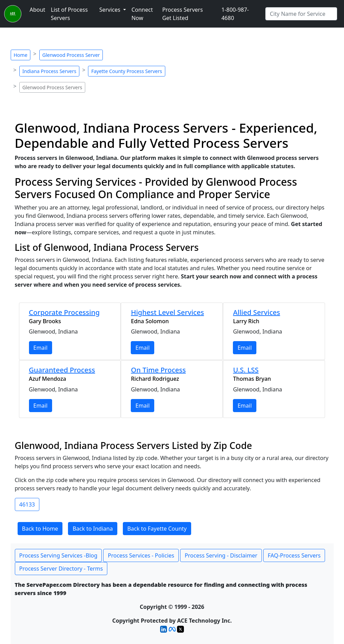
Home (21, 55)
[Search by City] (301, 14)
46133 (27, 504)
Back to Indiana (93, 529)
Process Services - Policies (141, 555)
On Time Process (158, 370)
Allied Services (256, 312)
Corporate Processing (64, 312)
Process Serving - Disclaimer (221, 555)
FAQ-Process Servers (294, 555)
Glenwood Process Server (71, 55)
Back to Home (40, 529)
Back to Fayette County (157, 529)
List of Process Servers (69, 14)
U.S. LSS (246, 370)
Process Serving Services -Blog (58, 555)
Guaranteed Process (62, 370)
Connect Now (142, 14)
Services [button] (111, 10)
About (37, 10)
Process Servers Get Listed (183, 14)
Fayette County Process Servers (126, 71)
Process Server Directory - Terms (61, 569)
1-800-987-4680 (235, 14)
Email (41, 348)
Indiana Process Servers (50, 71)
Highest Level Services (167, 312)
